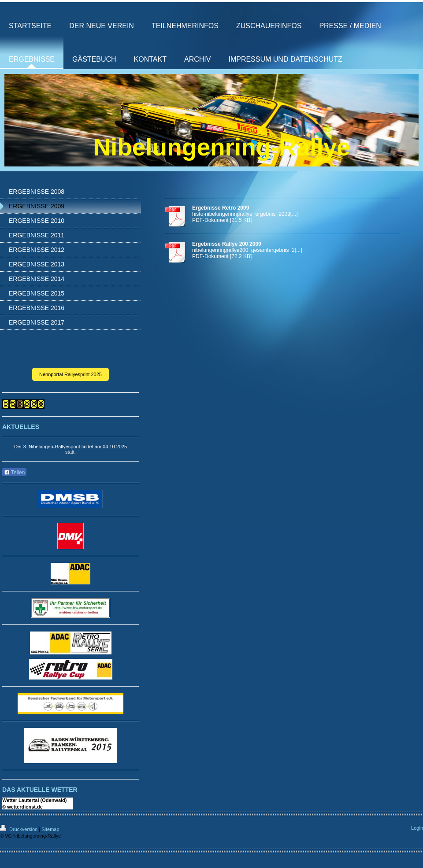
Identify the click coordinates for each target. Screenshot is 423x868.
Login (417, 828)
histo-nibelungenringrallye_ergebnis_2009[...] (245, 214)
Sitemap (50, 829)
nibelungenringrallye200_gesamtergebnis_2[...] (247, 250)
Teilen (14, 473)
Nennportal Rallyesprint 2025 (70, 374)
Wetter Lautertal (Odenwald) (34, 800)
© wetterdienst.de (22, 807)
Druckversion (19, 829)
